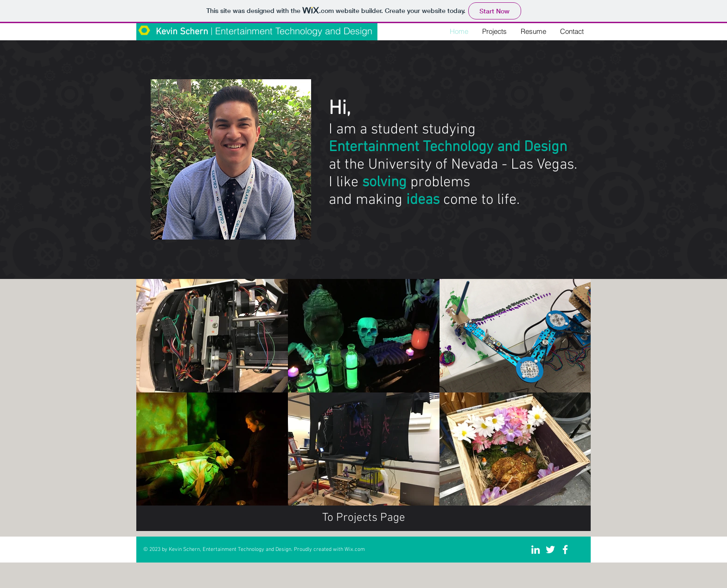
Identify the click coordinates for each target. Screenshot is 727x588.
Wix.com (355, 550)
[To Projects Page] (363, 518)
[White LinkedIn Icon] (536, 550)
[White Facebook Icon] (565, 550)
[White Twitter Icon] (550, 550)
